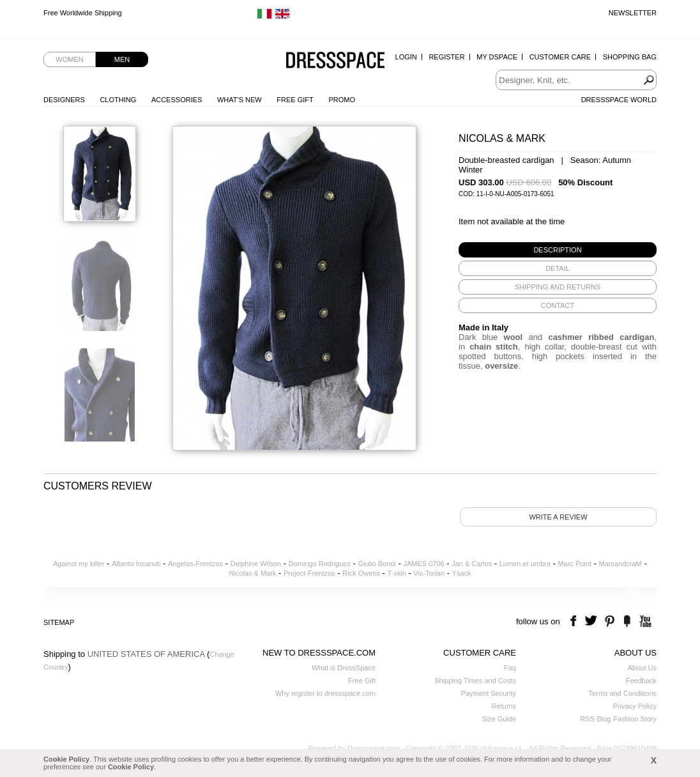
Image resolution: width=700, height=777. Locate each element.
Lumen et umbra (525, 564)
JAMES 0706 (423, 564)
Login (406, 57)
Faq (510, 668)
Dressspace (335, 61)
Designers (64, 100)
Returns (504, 706)
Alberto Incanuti (136, 564)
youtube (644, 621)
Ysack (462, 573)
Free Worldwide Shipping (83, 13)
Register (446, 57)
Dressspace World (619, 100)
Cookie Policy (66, 759)
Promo (342, 100)
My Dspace (497, 57)
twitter (592, 621)
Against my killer (79, 564)
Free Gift (295, 100)
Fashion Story (635, 719)
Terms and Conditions (623, 693)
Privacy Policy (635, 706)
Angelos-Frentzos (195, 564)
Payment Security (489, 693)
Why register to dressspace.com (325, 693)
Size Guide (499, 719)
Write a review (558, 517)
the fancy (627, 621)
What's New (240, 100)
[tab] (558, 250)
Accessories (177, 100)
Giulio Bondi (377, 564)
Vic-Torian (429, 573)
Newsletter (633, 13)
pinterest (610, 621)
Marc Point (574, 564)
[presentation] (558, 250)
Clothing (118, 100)
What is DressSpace (344, 668)
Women (69, 59)
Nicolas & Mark (252, 573)
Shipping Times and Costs (475, 681)
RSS (587, 719)
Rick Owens (361, 573)
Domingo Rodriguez (320, 564)
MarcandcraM (620, 564)
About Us (642, 668)
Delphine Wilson (256, 564)
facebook (575, 621)
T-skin (396, 573)
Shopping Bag (630, 57)
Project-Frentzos (309, 573)
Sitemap (59, 622)
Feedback (641, 681)
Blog (604, 719)
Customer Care (560, 57)
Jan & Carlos (472, 564)
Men (122, 59)
